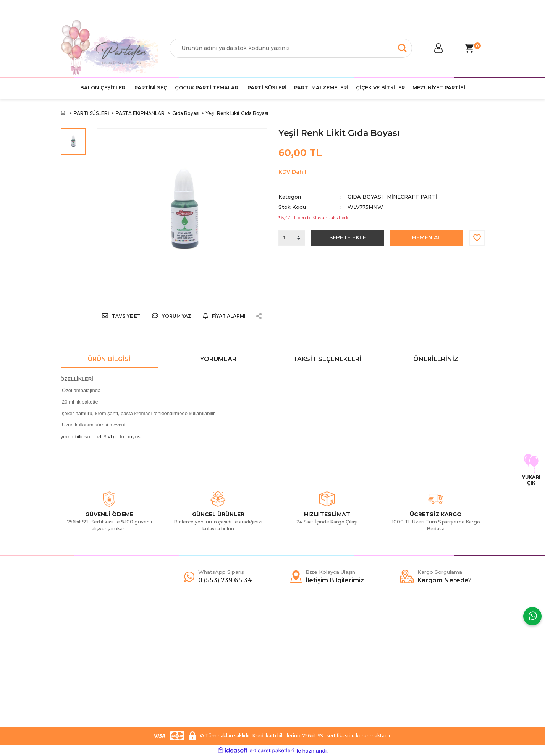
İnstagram (290, 666)
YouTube (289, 677)
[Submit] (475, 674)
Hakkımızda (75, 643)
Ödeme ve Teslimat (193, 654)
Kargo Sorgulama (83, 677)
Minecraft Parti (412, 197)
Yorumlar (218, 359)
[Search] (291, 48)
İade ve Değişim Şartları (199, 688)
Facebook (291, 643)
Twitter (287, 654)
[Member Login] (439, 48)
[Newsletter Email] (436, 674)
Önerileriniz (436, 359)
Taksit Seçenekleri (327, 359)
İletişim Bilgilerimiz (84, 688)
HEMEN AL (427, 237)
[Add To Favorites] (477, 238)
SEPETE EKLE (348, 237)
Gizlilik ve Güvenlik (192, 666)
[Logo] (109, 48)
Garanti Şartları (187, 677)
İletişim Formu (78, 666)
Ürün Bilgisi (109, 359)
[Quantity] (292, 238)
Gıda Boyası (365, 197)
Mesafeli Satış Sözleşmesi (201, 643)
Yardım (70, 654)
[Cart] (469, 48)
